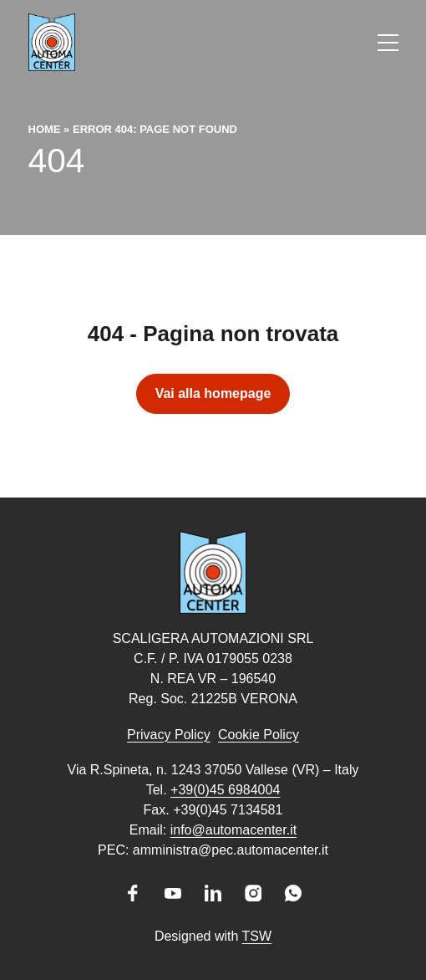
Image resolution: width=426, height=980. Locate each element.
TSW (257, 936)
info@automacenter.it (233, 830)
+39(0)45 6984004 (225, 790)
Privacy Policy (169, 735)
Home (45, 129)
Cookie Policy (259, 735)
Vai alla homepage (213, 393)
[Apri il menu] (388, 43)
